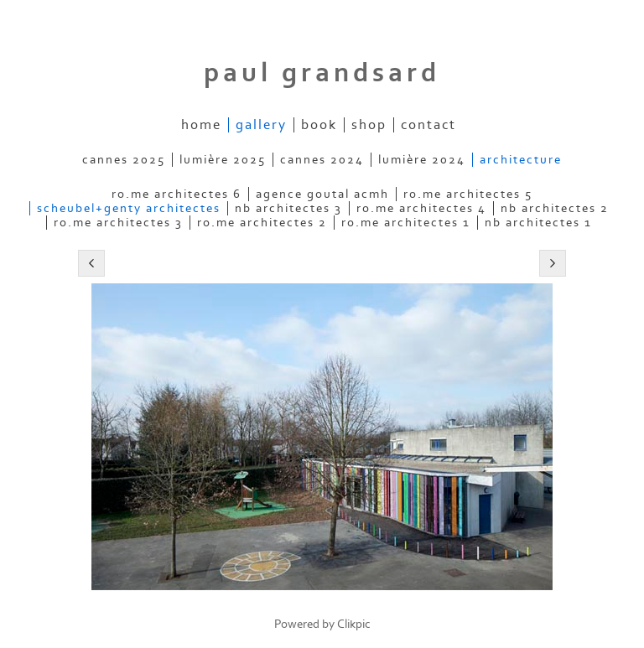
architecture (521, 160)
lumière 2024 (422, 160)
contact (428, 125)
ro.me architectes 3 (118, 223)
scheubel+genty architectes (129, 208)
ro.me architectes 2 (262, 223)
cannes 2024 (322, 160)
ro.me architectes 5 (468, 194)
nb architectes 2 (555, 208)
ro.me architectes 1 (406, 223)
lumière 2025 (223, 160)
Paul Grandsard (322, 73)
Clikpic (354, 624)
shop (369, 125)
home (201, 125)
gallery (261, 125)
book (319, 125)
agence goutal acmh (322, 194)
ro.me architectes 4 (421, 208)
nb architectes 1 (538, 223)
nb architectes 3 (288, 208)
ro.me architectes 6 (177, 194)
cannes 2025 (124, 160)
